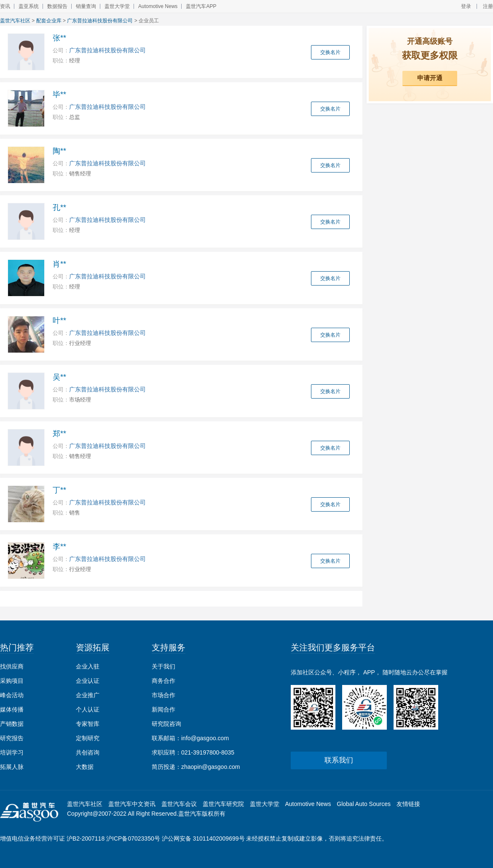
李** (59, 547)
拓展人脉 (12, 767)
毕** (59, 94)
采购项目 (12, 681)
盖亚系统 (29, 6)
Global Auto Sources (364, 804)
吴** (59, 377)
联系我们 (339, 760)
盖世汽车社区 (15, 21)
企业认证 (88, 681)
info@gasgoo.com (205, 738)
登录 (466, 6)
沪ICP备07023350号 (133, 838)
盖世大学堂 (117, 6)
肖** (59, 264)
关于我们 (163, 666)
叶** (59, 321)
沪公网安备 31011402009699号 (203, 838)
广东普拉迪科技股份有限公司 (100, 21)
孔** (59, 208)
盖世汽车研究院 (223, 804)
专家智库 (88, 724)
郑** (59, 434)
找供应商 (12, 666)
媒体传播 (12, 709)
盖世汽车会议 (179, 804)
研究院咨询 (166, 724)
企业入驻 (88, 666)
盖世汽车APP (201, 6)
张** (59, 38)
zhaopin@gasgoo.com (211, 767)
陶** (59, 151)
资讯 (5, 6)
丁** (59, 490)
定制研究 (88, 738)
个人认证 (88, 709)
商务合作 (163, 681)
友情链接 (408, 804)
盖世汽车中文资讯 (132, 804)
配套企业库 (49, 21)
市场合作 (163, 695)
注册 (488, 6)
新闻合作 (163, 709)
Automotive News (158, 6)
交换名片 (330, 52)
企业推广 (88, 695)
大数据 (85, 767)
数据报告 (57, 6)
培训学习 (12, 752)
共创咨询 (88, 752)
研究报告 (12, 738)
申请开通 (430, 78)
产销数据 (12, 724)
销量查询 (86, 6)
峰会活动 (12, 695)
